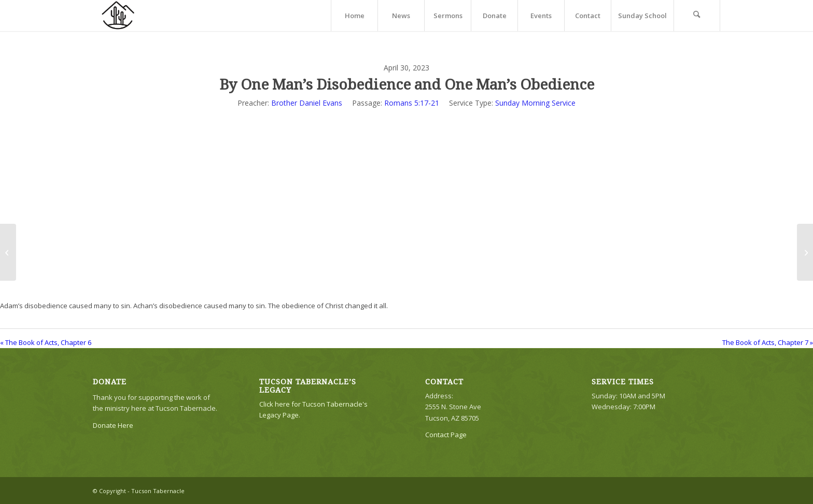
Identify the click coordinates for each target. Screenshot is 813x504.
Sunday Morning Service (535, 103)
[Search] (697, 16)
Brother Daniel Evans (307, 103)
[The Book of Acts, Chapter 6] (8, 252)
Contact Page (446, 435)
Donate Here (113, 425)
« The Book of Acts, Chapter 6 (46, 342)
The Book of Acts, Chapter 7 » (768, 342)
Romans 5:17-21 (412, 103)
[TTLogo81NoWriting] (118, 16)
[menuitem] (354, 16)
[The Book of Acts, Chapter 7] (805, 252)
